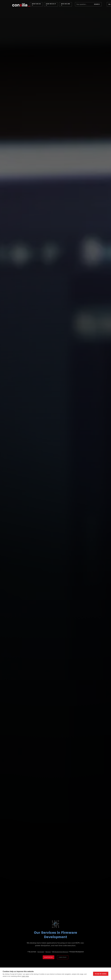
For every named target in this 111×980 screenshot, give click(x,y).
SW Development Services (60, 952)
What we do (48, 957)
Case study (63, 957)
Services (48, 952)
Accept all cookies (101, 974)
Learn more (25, 976)
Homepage (41, 952)
